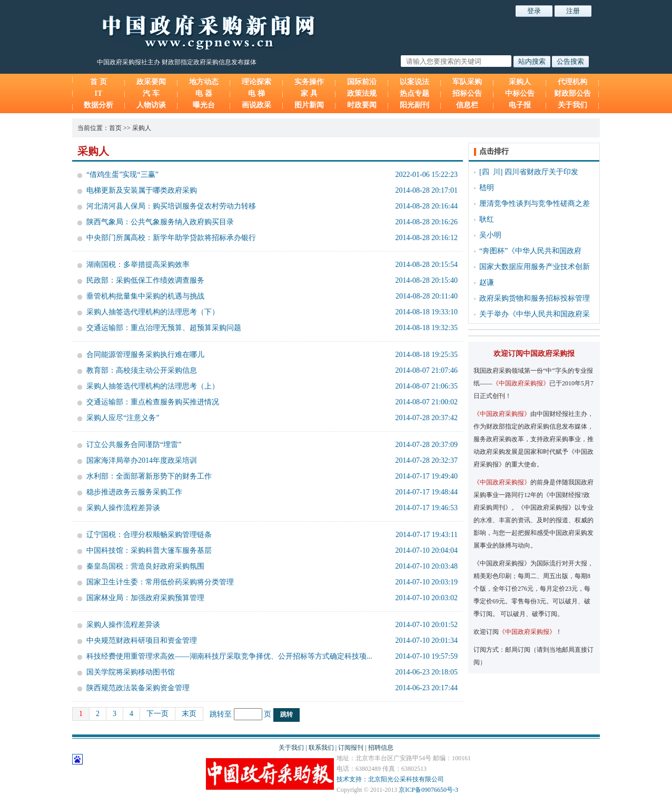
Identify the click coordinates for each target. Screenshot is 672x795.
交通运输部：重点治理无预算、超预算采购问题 (164, 328)
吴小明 (490, 235)
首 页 (98, 82)
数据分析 (98, 105)
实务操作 (309, 82)
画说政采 (256, 105)
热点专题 (414, 93)
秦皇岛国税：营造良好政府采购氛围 (145, 566)
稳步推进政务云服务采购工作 (134, 492)
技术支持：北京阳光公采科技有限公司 (390, 779)
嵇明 (487, 188)
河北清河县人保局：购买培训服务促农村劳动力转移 (171, 206)
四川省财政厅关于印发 (541, 172)
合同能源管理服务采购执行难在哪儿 (145, 355)
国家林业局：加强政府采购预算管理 (145, 598)
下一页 (157, 714)
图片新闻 (309, 105)
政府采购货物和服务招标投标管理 (535, 298)
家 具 (309, 93)
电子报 (520, 105)
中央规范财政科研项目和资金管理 (142, 640)
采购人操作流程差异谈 (123, 508)
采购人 (520, 82)
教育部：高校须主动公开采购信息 (142, 370)
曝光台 (204, 105)
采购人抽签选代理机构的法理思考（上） (153, 386)
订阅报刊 (351, 748)
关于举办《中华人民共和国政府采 (535, 314)
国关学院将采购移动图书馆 (131, 672)
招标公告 (467, 93)
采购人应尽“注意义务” (123, 418)
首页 (115, 128)
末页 (189, 714)
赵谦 (487, 282)
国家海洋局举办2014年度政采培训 (142, 460)
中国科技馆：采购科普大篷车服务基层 (149, 550)
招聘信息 (381, 748)
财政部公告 (572, 93)
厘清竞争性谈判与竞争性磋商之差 (535, 203)
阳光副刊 (414, 105)
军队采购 (467, 82)
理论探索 (256, 82)
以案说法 (414, 82)
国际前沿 (362, 82)
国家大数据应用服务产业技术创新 (535, 267)
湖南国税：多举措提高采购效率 (138, 265)
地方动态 (204, 82)
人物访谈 (151, 105)
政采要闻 (151, 82)
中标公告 (520, 93)
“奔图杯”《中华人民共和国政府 (530, 251)
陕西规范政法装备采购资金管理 (138, 688)
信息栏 (467, 105)
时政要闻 (362, 105)
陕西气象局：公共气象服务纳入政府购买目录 (160, 222)
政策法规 (362, 93)
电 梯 (256, 93)
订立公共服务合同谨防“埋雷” (134, 445)
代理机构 (572, 82)
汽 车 (151, 93)
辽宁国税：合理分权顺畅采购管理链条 (149, 535)
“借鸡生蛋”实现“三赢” (122, 175)
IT (99, 93)
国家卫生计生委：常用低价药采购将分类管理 (160, 582)
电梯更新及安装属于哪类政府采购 (142, 190)
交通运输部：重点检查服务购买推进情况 (153, 402)
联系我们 (321, 748)
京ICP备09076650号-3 (428, 790)
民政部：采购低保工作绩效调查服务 (145, 280)
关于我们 (572, 105)
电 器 (204, 93)
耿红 (487, 219)
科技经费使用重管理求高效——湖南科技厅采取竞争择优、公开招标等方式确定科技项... (229, 656)
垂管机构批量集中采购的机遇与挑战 (145, 296)
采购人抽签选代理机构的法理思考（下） (153, 312)
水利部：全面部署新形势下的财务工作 (149, 476)
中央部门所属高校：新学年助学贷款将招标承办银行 (171, 238)
